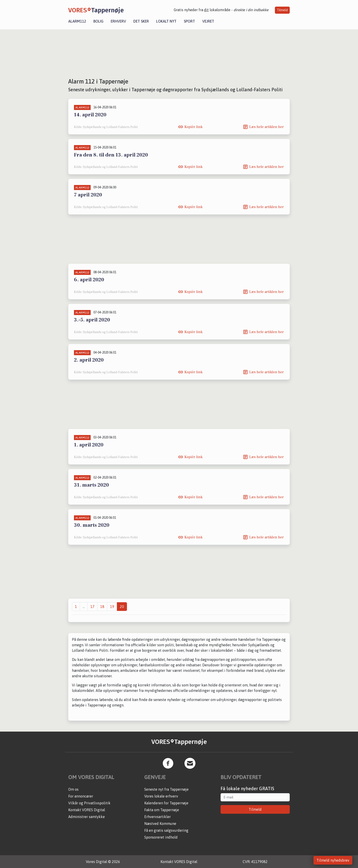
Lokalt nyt (166, 21)
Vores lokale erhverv (161, 796)
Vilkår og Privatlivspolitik (89, 803)
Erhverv (118, 21)
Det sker (141, 21)
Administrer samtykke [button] (87, 817)
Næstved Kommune (160, 824)
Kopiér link (193, 127)
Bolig (98, 21)
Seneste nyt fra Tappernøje (166, 789)
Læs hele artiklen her (267, 127)
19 (112, 607)
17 (92, 607)
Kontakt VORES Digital (87, 810)
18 (102, 607)
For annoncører (81, 796)
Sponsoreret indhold (161, 837)
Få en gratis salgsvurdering (166, 830)
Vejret (208, 21)
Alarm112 (77, 21)
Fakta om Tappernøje (162, 810)
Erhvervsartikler (158, 817)
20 (122, 607)
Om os (73, 789)
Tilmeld (282, 10)
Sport (189, 21)
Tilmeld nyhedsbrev (333, 860)
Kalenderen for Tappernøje (166, 803)
